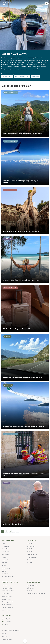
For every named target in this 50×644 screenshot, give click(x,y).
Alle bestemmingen (8, 577)
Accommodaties (7, 588)
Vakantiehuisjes (7, 596)
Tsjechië (5, 563)
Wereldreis (30, 560)
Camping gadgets (8, 602)
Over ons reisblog (32, 585)
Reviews (5, 585)
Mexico (4, 557)
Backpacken (31, 546)
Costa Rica (5, 552)
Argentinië (5, 546)
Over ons (5, 633)
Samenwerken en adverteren (36, 594)
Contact (29, 591)
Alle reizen (30, 563)
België (4, 571)
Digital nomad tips (8, 608)
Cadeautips (6, 594)
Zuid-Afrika (6, 554)
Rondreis (30, 543)
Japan (4, 543)
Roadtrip (30, 552)
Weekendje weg (32, 554)
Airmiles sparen (7, 605)
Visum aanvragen (22, 77)
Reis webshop (31, 588)
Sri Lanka (5, 549)
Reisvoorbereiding (8, 591)
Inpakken (35, 77)
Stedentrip (30, 549)
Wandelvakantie (32, 557)
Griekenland (6, 568)
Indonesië (5, 560)
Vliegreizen (7, 77)
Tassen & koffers (7, 599)
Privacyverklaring (7, 639)
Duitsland (5, 574)
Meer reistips (6, 610)
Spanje (4, 566)
